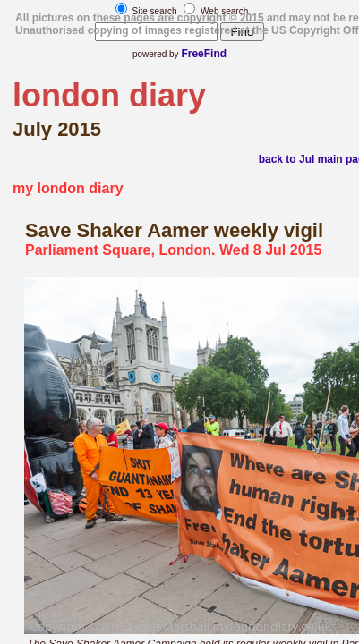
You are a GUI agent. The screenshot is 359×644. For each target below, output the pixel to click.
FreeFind (204, 54)
